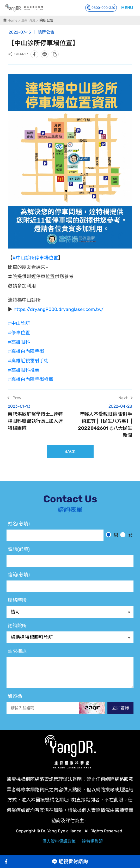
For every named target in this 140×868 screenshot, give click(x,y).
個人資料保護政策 (59, 841)
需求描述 (17, 651)
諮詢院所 (17, 626)
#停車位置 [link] (19, 333)
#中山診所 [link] (19, 323)
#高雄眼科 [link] (19, 342)
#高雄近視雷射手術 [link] (28, 361)
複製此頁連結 (55, 54)
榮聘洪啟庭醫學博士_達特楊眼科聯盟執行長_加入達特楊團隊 (36, 417)
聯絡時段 (17, 600)
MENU (127, 8)
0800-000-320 (101, 7)
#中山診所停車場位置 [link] (35, 258)
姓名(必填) (19, 524)
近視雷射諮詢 (73, 862)
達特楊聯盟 (93, 841)
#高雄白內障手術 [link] (26, 351)
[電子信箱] (70, 586)
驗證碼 (15, 696)
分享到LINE (45, 54)
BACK (70, 451)
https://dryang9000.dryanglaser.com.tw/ (58, 309)
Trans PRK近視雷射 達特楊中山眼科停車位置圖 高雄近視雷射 (24, 8)
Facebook (7, 862)
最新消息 (28, 20)
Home (13, 20)
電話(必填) (19, 549)
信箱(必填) (19, 575)
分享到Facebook (34, 54)
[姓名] (55, 535)
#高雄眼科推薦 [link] (24, 370)
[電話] (70, 561)
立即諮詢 (120, 708)
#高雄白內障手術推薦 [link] (31, 380)
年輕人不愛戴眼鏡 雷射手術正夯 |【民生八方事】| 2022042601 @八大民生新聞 (105, 421)
